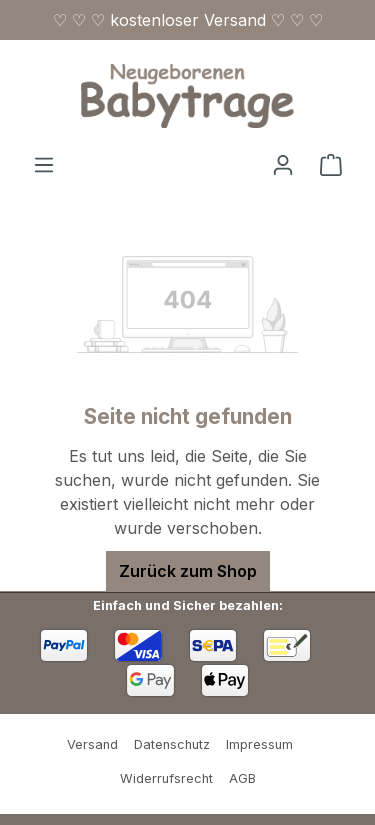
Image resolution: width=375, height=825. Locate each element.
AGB (242, 778)
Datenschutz (172, 744)
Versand (92, 744)
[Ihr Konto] (283, 164)
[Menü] (44, 164)
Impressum (259, 744)
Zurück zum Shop (188, 571)
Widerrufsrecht (166, 778)
